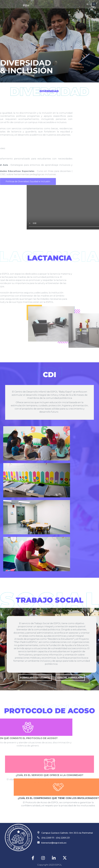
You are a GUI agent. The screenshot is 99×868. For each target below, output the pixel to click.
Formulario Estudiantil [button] (35, 678)
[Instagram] (43, 858)
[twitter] (65, 858)
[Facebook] (33, 858)
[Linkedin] (54, 858)
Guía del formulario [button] (70, 678)
